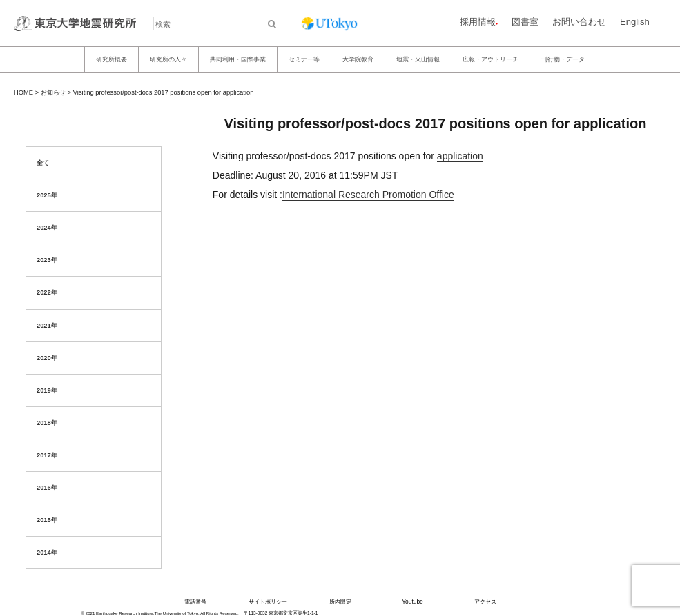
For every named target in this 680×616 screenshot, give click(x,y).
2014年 (47, 553)
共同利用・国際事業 (238, 59)
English (635, 22)
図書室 (525, 22)
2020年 (47, 358)
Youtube (412, 602)
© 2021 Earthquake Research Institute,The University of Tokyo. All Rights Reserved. (160, 613)
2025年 (47, 195)
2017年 (47, 455)
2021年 (47, 326)
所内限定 (340, 602)
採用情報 (478, 22)
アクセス (485, 602)
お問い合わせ (579, 22)
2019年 (47, 390)
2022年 (47, 292)
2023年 (47, 260)
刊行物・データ (563, 59)
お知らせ (53, 92)
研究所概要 (111, 59)
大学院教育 (358, 59)
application (460, 156)
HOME (23, 92)
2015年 (47, 520)
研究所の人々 (168, 59)
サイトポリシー (268, 602)
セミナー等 (304, 59)
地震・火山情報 (418, 59)
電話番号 (195, 602)
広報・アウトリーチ (490, 59)
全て (43, 163)
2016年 (47, 488)
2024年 (47, 228)
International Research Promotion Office (368, 195)
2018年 (47, 423)
